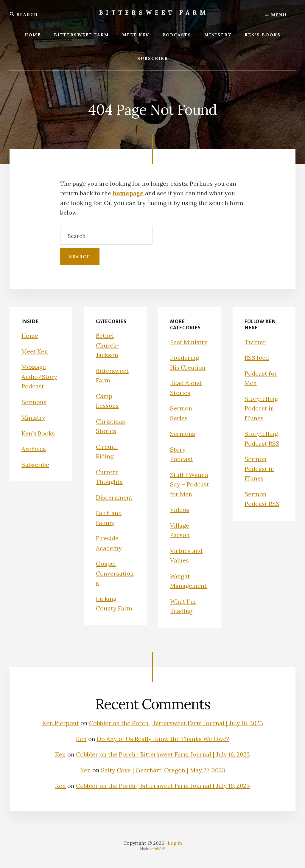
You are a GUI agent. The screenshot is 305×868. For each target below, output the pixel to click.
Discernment (114, 497)
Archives (34, 449)
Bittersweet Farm (154, 12)
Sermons (34, 402)
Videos (180, 510)
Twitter (255, 342)
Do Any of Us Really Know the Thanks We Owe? (163, 739)
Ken (81, 739)
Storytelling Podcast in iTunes (261, 408)
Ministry (33, 417)
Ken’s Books (38, 433)
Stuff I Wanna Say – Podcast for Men (190, 484)
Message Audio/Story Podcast (39, 376)
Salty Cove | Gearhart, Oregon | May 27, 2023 (163, 770)
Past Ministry (189, 342)
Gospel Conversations (115, 573)
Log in (175, 843)
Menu (276, 15)
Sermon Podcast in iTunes (259, 469)
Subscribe (35, 465)
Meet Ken (35, 351)
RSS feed (257, 358)
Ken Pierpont (61, 723)
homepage (128, 193)
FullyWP (159, 848)
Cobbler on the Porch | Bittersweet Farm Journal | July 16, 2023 (176, 723)
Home (30, 335)
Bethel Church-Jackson (108, 345)
